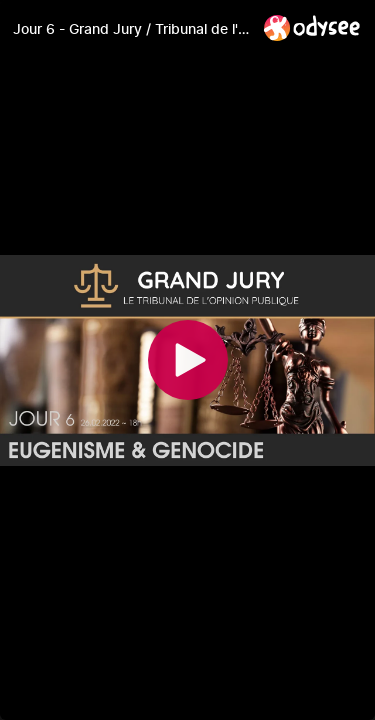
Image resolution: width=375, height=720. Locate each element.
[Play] (188, 360)
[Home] (312, 27)
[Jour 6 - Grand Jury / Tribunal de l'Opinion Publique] (130, 29)
